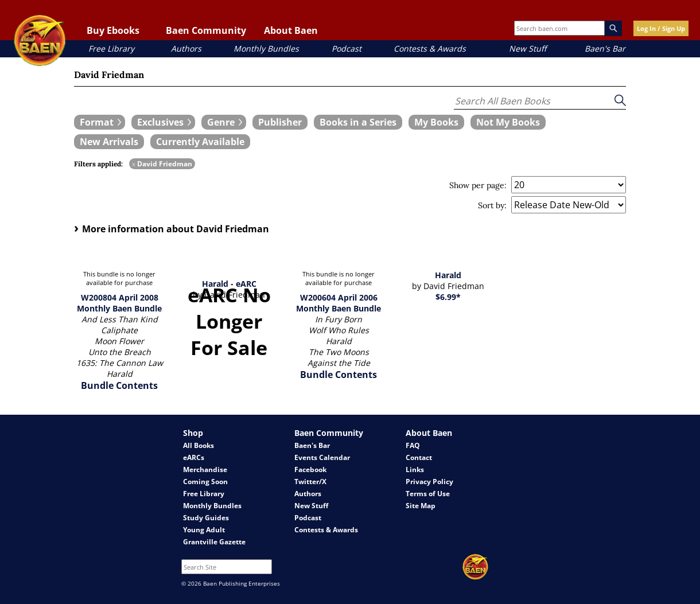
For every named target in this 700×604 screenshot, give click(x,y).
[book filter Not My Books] (508, 122)
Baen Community (206, 30)
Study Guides (206, 518)
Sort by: (492, 205)
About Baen (291, 30)
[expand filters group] (100, 122)
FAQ (413, 445)
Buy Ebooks (113, 30)
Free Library (111, 48)
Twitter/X (310, 482)
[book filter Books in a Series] (358, 122)
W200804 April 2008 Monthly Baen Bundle (119, 303)
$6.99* (448, 297)
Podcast (347, 48)
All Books (199, 445)
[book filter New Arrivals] (109, 142)
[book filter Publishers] (280, 122)
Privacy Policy (429, 482)
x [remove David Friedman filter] (134, 164)
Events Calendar (322, 457)
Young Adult (204, 530)
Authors (186, 48)
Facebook (310, 469)
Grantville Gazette (214, 542)
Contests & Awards (430, 48)
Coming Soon (205, 482)
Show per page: (478, 185)
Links (415, 469)
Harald (448, 275)
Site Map (421, 506)
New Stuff (528, 48)
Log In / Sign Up (661, 28)
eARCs (194, 457)
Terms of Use (428, 494)
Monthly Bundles (266, 48)
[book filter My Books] (436, 122)
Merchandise (205, 469)
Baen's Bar (605, 48)
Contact (419, 457)
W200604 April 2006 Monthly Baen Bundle (339, 303)
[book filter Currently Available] (200, 142)
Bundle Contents (119, 385)
